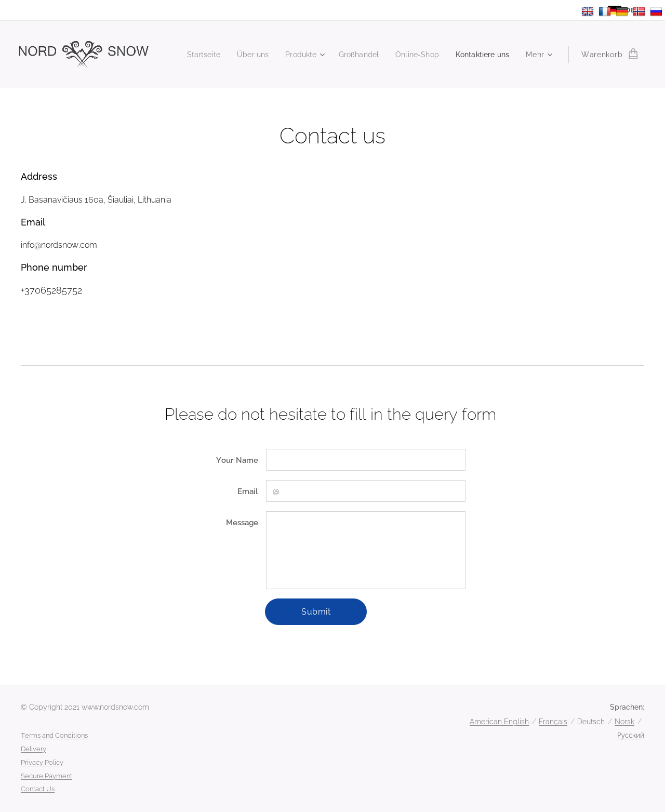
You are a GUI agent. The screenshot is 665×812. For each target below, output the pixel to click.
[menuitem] (191, 55)
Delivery (34, 749)
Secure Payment (46, 776)
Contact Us (38, 789)
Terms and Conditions (54, 735)
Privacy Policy (42, 762)
